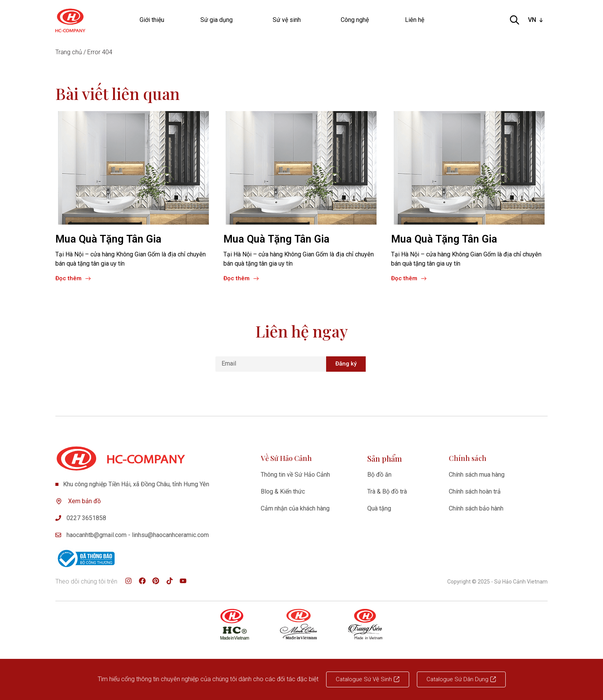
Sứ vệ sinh (289, 20)
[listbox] (536, 20)
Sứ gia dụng (218, 20)
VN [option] (532, 20)
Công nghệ (355, 20)
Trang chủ (69, 52)
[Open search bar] (515, 20)
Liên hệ (415, 20)
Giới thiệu (152, 20)
